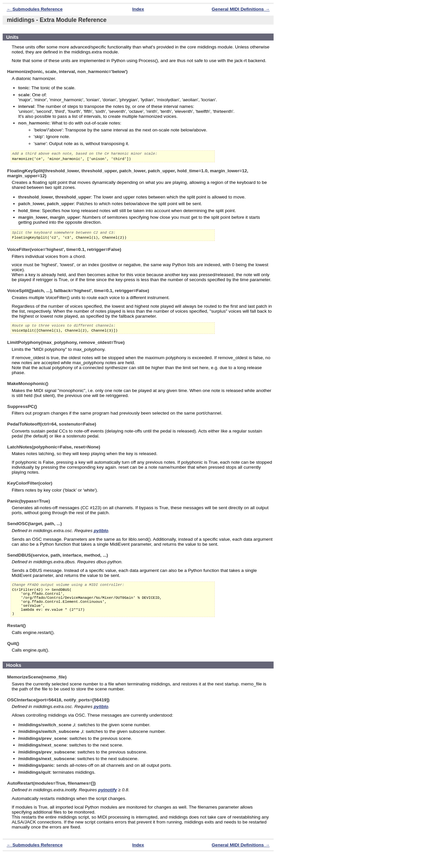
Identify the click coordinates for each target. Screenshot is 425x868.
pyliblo (101, 537)
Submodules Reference (37, 9)
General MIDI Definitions (238, 9)
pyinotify (108, 804)
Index (138, 9)
